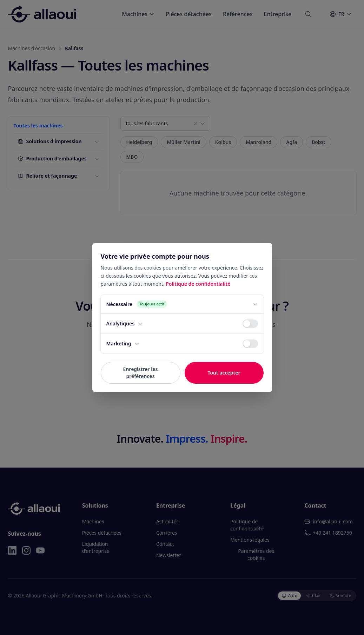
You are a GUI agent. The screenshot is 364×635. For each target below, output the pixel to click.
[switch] (250, 324)
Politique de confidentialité (198, 284)
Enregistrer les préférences (141, 373)
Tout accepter (224, 373)
